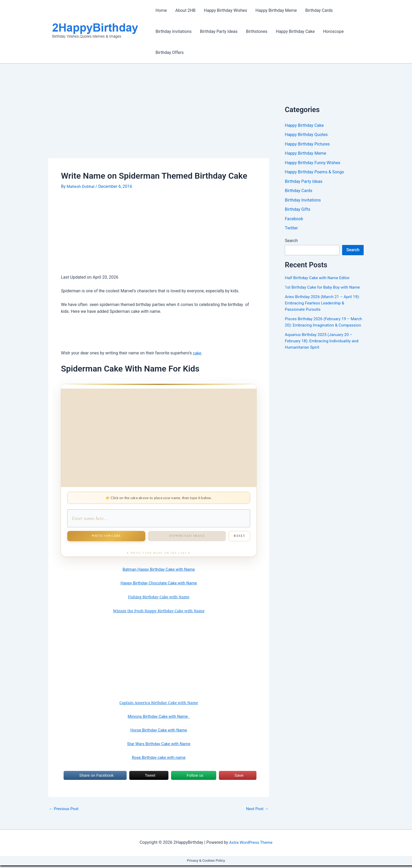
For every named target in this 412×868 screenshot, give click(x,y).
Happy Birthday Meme (276, 10)
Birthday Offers (170, 52)
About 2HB (185, 10)
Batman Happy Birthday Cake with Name (159, 572)
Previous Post (64, 811)
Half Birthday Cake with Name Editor (319, 279)
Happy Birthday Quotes (306, 135)
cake (197, 353)
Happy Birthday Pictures (307, 144)
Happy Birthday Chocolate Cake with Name (159, 586)
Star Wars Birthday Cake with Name (159, 746)
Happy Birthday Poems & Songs (314, 173)
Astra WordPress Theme (251, 845)
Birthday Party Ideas (219, 31)
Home (161, 10)
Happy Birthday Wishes (225, 10)
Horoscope (333, 31)
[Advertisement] (159, 119)
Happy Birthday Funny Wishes (313, 163)
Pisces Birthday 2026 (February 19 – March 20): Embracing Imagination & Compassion (319, 327)
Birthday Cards (319, 10)
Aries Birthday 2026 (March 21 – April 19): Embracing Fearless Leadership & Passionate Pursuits (324, 305)
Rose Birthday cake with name (159, 760)
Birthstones (257, 31)
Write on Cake (106, 538)
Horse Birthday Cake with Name (159, 733)
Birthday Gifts (298, 211)
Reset (239, 538)
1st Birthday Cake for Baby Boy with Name (324, 289)
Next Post (257, 811)
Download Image (187, 538)
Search (291, 242)
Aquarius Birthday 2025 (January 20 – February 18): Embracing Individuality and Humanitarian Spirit (323, 349)
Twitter (291, 230)
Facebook (294, 220)
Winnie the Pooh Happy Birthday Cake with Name (159, 613)
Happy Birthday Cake (295, 31)
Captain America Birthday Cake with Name (159, 705)
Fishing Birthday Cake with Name (159, 599)
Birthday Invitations (174, 31)
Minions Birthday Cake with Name (159, 719)
